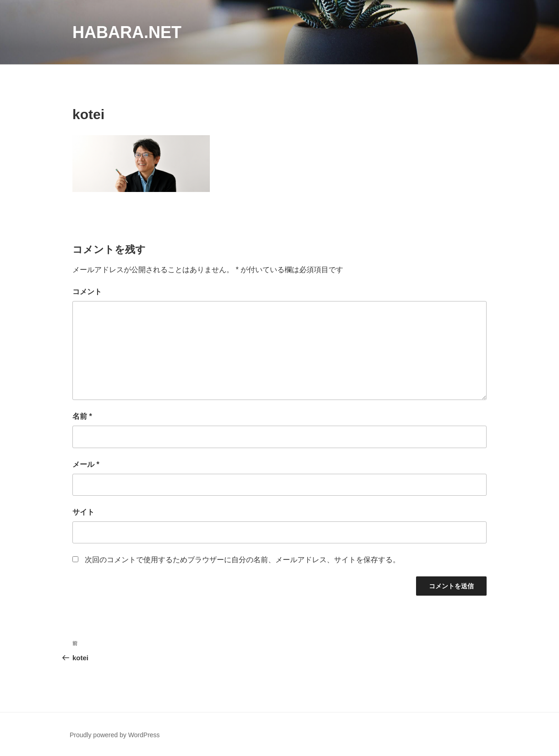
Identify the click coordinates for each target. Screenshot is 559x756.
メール (86, 464)
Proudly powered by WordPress (115, 735)
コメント (87, 292)
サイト (83, 512)
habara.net (127, 32)
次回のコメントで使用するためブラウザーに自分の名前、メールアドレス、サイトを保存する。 (242, 560)
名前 (82, 416)
